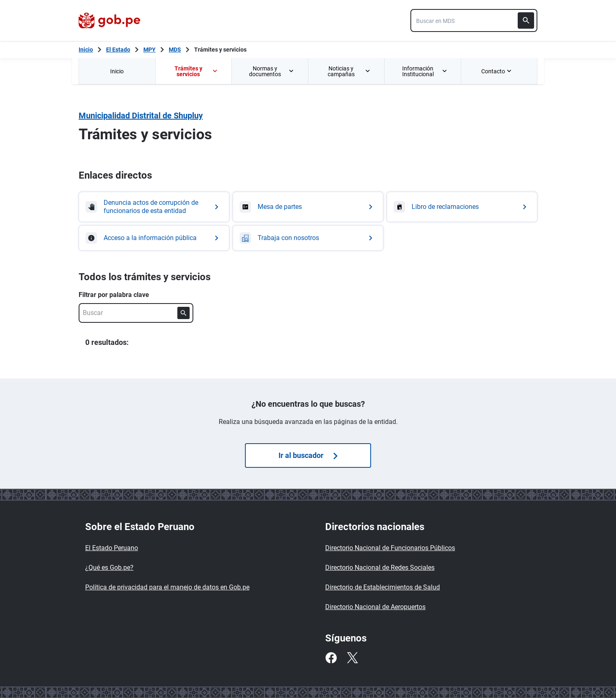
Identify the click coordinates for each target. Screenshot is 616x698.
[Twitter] (352, 658)
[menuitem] (117, 71)
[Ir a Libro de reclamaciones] (462, 207)
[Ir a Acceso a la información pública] (154, 238)
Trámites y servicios (220, 50)
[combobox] (474, 20)
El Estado (118, 50)
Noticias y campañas (349, 71)
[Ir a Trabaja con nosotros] (308, 238)
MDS (175, 50)
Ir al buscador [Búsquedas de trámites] (308, 455)
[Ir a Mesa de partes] (308, 207)
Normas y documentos (272, 71)
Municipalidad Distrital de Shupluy (141, 116)
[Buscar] (526, 20)
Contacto (497, 71)
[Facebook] (331, 658)
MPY (149, 50)
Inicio (117, 71)
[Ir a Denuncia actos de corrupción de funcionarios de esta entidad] (154, 207)
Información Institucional (425, 71)
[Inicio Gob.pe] (86, 50)
